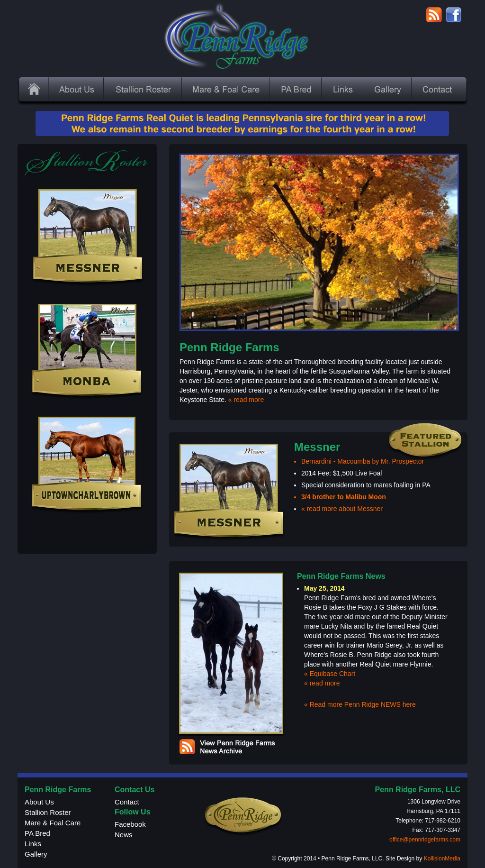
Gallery (36, 854)
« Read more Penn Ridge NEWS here (360, 704)
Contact (127, 802)
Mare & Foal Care (53, 823)
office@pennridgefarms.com (425, 840)
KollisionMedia (442, 859)
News (124, 835)
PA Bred (37, 833)
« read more (246, 400)
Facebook (130, 824)
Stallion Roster (48, 812)
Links (33, 844)
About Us (39, 802)
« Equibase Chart (330, 674)
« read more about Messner (342, 509)
